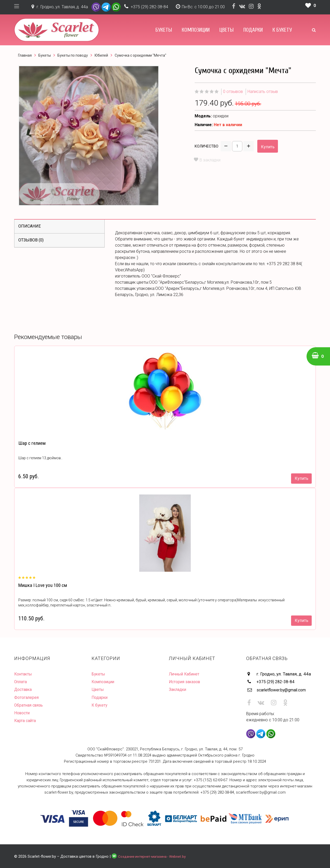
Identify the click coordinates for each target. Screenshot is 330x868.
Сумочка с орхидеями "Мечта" (141, 55)
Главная (25, 55)
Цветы (226, 30)
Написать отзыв (263, 92)
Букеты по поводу (73, 55)
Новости (23, 713)
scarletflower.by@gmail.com (284, 689)
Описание (30, 226)
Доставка (24, 689)
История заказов (186, 682)
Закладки (179, 689)
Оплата (21, 682)
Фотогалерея (27, 697)
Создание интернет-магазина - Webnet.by (155, 855)
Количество (207, 146)
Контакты (24, 674)
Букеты (164, 30)
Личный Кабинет (185, 674)
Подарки (253, 30)
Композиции (196, 30)
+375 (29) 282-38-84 (149, 7)
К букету (282, 30)
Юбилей (101, 55)
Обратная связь (30, 705)
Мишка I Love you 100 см (42, 585)
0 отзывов (233, 92)
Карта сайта (26, 720)
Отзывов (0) (31, 240)
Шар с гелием (31, 443)
